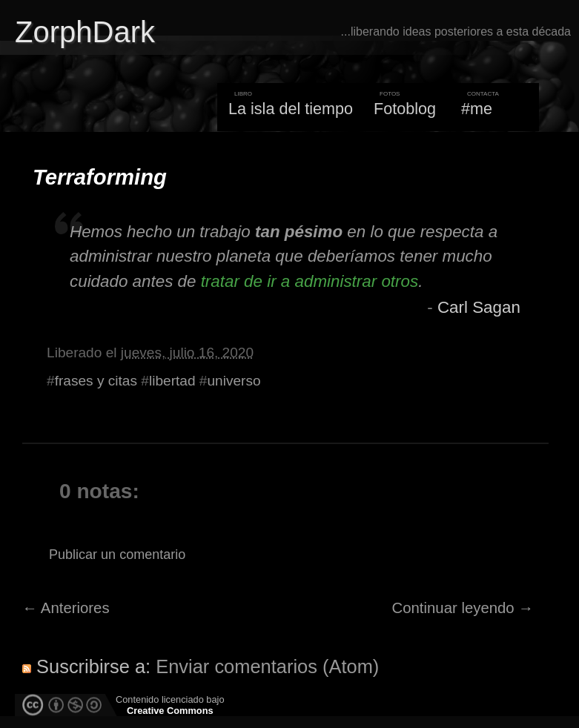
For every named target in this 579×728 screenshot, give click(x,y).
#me (477, 109)
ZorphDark (85, 32)
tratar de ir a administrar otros (310, 281)
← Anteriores (66, 608)
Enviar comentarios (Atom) (267, 666)
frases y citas (96, 381)
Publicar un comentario (117, 555)
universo (234, 381)
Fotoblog (405, 109)
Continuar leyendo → (463, 608)
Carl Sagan (479, 307)
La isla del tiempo (291, 109)
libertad (172, 381)
